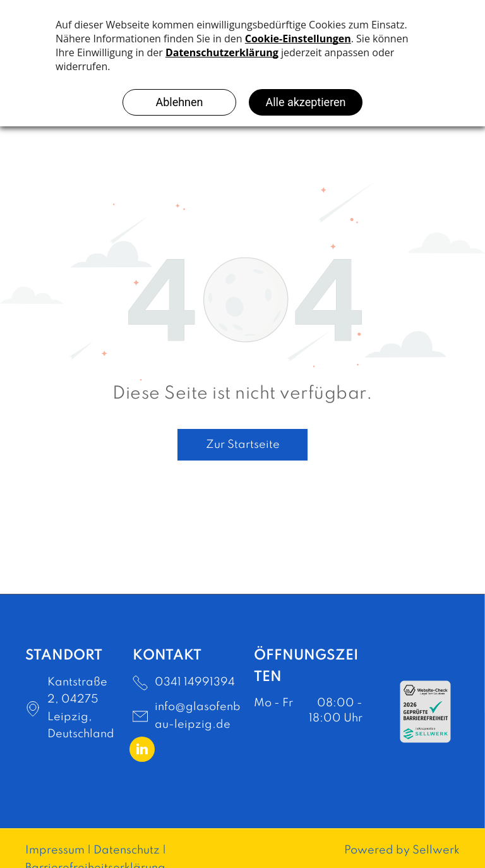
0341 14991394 (195, 682)
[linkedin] (142, 751)
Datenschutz (127, 850)
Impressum (55, 850)
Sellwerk (436, 850)
